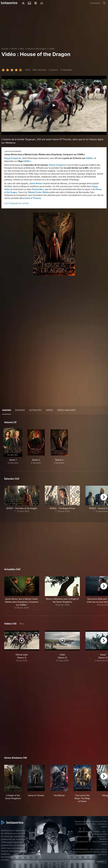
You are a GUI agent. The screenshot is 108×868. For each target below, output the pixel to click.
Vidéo (52, 49)
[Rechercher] (104, 3)
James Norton (36, 183)
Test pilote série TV (83, 842)
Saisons (7, 410)
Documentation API (83, 824)
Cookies (97, 832)
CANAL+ (90, 158)
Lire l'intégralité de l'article (16, 203)
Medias (93, 837)
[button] (22, 593)
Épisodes (20, 410)
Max (22, 49)
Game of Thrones (33, 198)
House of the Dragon (37, 49)
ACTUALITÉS (35, 410)
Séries (14, 49)
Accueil (5, 49)
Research (103, 839)
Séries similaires (66, 410)
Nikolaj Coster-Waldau (39, 192)
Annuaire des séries (83, 821)
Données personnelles (98, 834)
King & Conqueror (13, 158)
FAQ (94, 824)
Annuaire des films (100, 821)
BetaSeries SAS (82, 837)
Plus (22, 624)
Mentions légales (85, 832)
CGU (104, 832)
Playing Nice (38, 189)
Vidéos (49, 410)
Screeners (101, 837)
